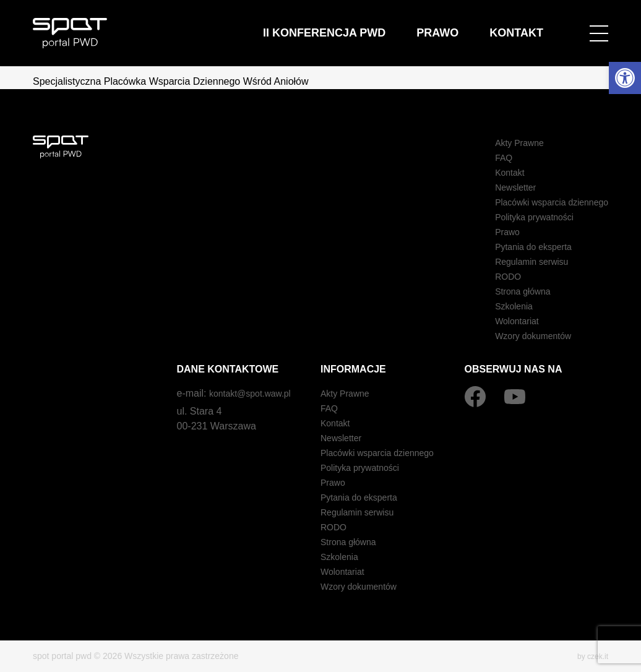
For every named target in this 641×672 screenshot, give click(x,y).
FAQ (489, 157)
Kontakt (533, 24)
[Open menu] (599, 25)
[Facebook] (475, 397)
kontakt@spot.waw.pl (256, 393)
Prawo (486, 24)
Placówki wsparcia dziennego (544, 202)
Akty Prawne (507, 143)
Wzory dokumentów (523, 336)
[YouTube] (515, 397)
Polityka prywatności (524, 217)
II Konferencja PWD (414, 24)
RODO (494, 276)
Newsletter (502, 187)
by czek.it (590, 656)
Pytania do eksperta (523, 247)
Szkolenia (500, 306)
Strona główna (510, 291)
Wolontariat (504, 321)
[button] (625, 78)
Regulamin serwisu (521, 261)
